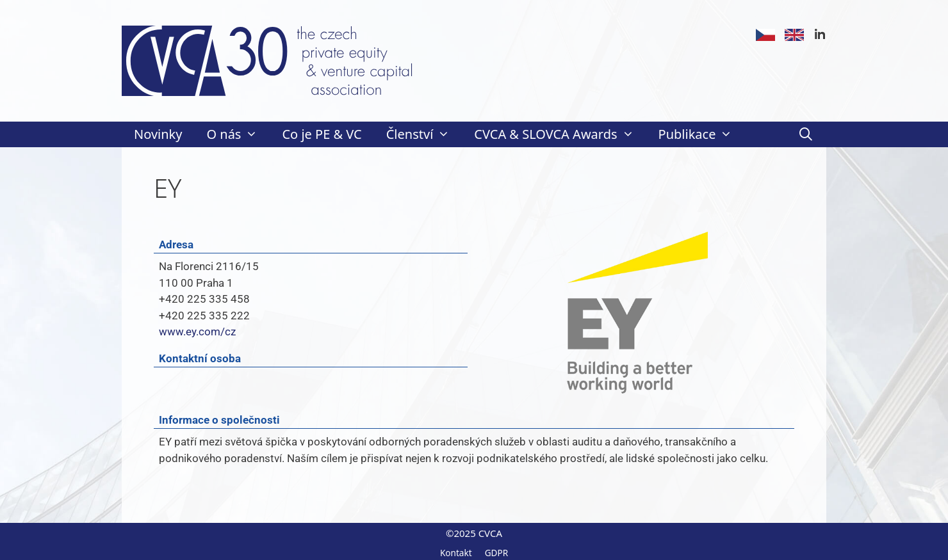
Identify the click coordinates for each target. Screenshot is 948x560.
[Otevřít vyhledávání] (806, 134)
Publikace (702, 134)
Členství (424, 134)
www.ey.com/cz (197, 332)
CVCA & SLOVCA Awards (560, 134)
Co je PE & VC (322, 134)
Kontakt (456, 553)
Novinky (158, 134)
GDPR (497, 553)
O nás (238, 134)
